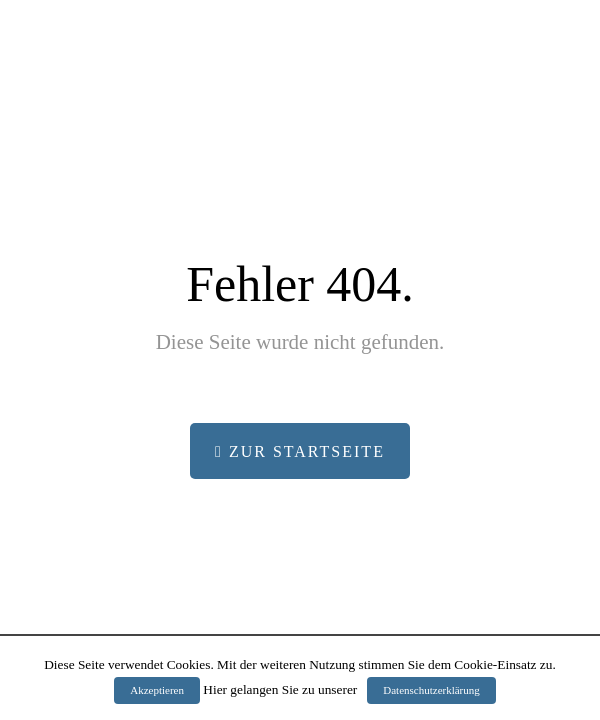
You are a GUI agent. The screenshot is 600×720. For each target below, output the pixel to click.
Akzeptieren (157, 690)
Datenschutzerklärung (431, 690)
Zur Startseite (300, 451)
